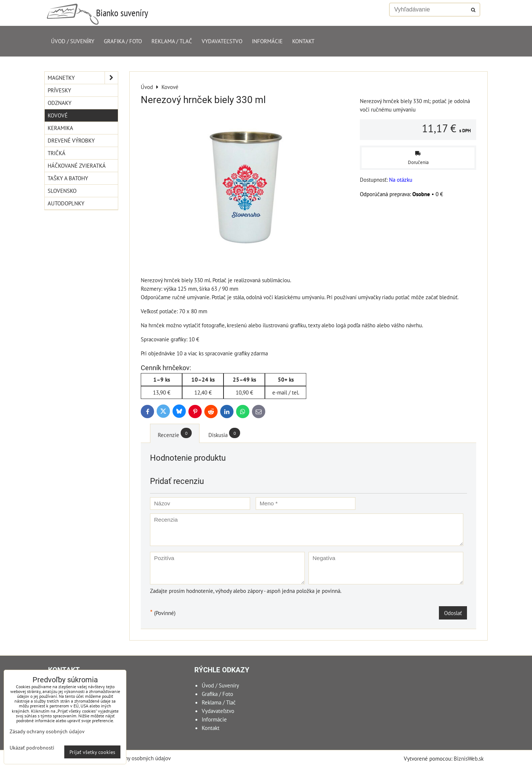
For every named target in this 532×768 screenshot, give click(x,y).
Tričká (57, 153)
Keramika (60, 128)
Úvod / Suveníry (73, 41)
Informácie (267, 41)
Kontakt (303, 41)
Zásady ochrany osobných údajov (133, 758)
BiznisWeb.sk (469, 758)
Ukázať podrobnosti (32, 748)
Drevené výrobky (71, 140)
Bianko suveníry (122, 13)
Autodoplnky (66, 203)
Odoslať (453, 613)
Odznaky (59, 103)
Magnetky (83, 78)
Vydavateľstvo (222, 41)
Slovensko (62, 191)
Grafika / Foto (123, 41)
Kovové (58, 115)
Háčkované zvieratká (77, 165)
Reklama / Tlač (172, 41)
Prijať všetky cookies (92, 752)
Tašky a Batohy (68, 178)
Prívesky (59, 90)
